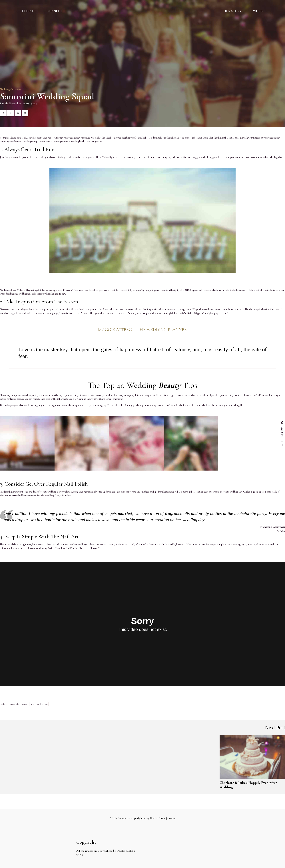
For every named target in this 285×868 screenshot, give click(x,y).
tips (33, 704)
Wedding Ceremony (11, 89)
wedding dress (42, 704)
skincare (25, 704)
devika (16, 104)
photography (14, 704)
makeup (4, 704)
